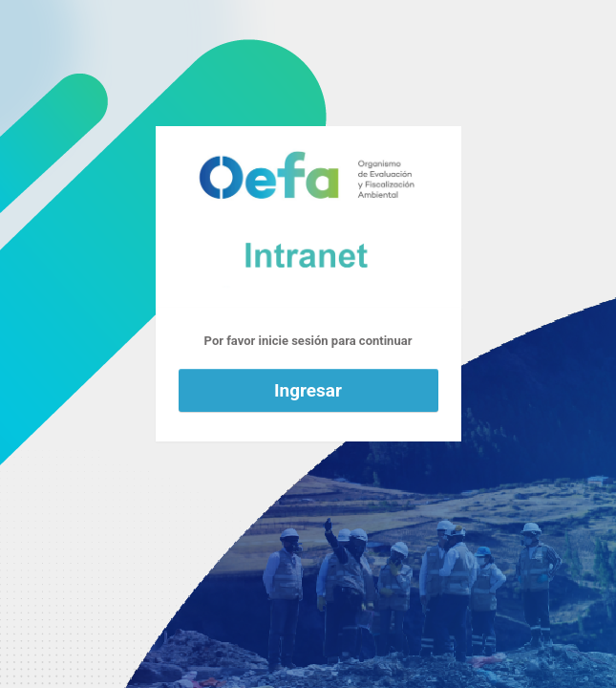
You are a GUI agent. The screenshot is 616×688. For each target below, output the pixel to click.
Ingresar (308, 390)
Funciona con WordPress (308, 217)
